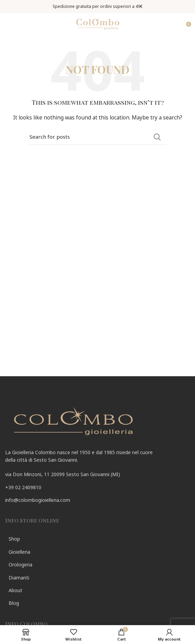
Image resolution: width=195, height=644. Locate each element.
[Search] (98, 137)
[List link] (97, 487)
